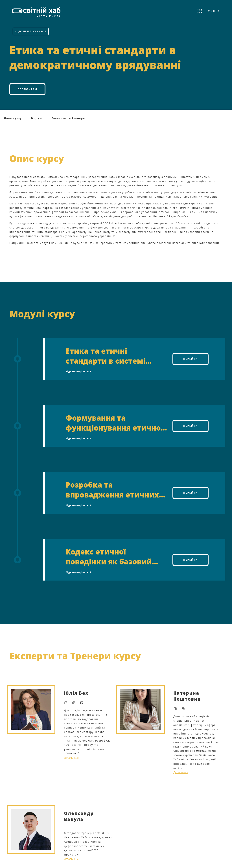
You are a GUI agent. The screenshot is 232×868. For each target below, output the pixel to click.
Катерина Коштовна (187, 698)
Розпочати (27, 90)
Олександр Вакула (79, 818)
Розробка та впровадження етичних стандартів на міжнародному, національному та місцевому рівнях (112, 492)
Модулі (37, 120)
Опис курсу (13, 120)
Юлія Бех (76, 695)
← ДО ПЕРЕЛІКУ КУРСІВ (31, 32)
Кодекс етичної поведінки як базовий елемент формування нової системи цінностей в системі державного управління (114, 558)
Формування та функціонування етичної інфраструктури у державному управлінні (114, 425)
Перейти (191, 361)
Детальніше (71, 760)
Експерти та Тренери (68, 120)
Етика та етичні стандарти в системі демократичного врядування (106, 358)
